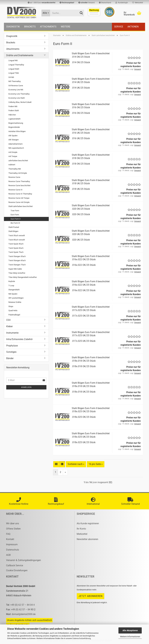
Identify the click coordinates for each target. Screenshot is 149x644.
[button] (105, 3)
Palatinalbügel (14, 315)
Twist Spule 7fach (16, 252)
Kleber (9, 326)
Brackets (30, 27)
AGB (8, 555)
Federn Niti (13, 106)
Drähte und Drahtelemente (20, 55)
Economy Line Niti (16, 90)
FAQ (8, 534)
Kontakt (10, 539)
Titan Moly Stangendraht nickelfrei (23, 277)
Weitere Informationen (130, 637)
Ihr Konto (81, 529)
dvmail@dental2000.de (24, 614)
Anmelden (26, 387)
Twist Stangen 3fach (17, 256)
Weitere (66, 27)
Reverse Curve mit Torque (19, 198)
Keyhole (12, 281)
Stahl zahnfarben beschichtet (21, 206)
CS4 (8, 320)
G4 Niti (11, 77)
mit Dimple (13, 152)
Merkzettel (138, 3)
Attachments (48, 27)
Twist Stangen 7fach (17, 265)
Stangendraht (14, 290)
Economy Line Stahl (17, 98)
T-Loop (11, 286)
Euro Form (15, 215)
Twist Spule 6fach (16, 248)
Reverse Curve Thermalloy (19, 181)
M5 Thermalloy (15, 81)
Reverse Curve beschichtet (19, 185)
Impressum (12, 544)
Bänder (10, 358)
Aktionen (133, 27)
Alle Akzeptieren (130, 630)
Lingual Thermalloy (16, 65)
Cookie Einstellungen (17, 570)
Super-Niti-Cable (15, 269)
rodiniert (12, 165)
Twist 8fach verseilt (17, 240)
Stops (11, 306)
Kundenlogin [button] (122, 3)
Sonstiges (11, 352)
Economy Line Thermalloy (19, 94)
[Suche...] (46, 13)
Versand (87, 3)
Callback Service (15, 565)
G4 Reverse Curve (16, 86)
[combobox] (76, 464)
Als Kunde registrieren (88, 523)
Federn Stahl (14, 110)
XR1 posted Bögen (16, 298)
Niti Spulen (13, 294)
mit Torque (13, 156)
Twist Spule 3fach (16, 244)
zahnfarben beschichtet (18, 161)
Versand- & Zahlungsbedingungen (23, 560)
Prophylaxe (12, 346)
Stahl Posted (14, 227)
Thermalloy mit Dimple (18, 173)
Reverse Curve (14, 177)
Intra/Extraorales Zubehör (19, 339)
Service (119, 27)
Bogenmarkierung (16, 123)
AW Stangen (14, 140)
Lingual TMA (14, 73)
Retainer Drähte (15, 302)
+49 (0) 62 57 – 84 (21, 610)
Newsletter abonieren (87, 539)
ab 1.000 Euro (42, 3)
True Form (15, 211)
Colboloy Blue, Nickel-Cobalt (20, 102)
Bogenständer (14, 127)
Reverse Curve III (15, 190)
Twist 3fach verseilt (17, 236)
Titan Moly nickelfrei (17, 273)
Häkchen (12, 115)
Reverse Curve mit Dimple (19, 202)
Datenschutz (13, 550)
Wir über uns (13, 523)
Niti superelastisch (16, 148)
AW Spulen (13, 136)
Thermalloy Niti (15, 169)
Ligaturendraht (14, 119)
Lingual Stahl (14, 69)
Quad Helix (13, 310)
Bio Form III (15, 223)
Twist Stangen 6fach (17, 260)
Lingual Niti (13, 60)
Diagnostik (13, 27)
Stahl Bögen (13, 231)
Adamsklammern (15, 144)
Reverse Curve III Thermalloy (20, 194)
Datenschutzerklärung (82, 638)
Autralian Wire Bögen (17, 131)
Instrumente (12, 333)
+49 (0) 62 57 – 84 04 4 (22, 605)
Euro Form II (16, 219)
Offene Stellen (13, 529)
